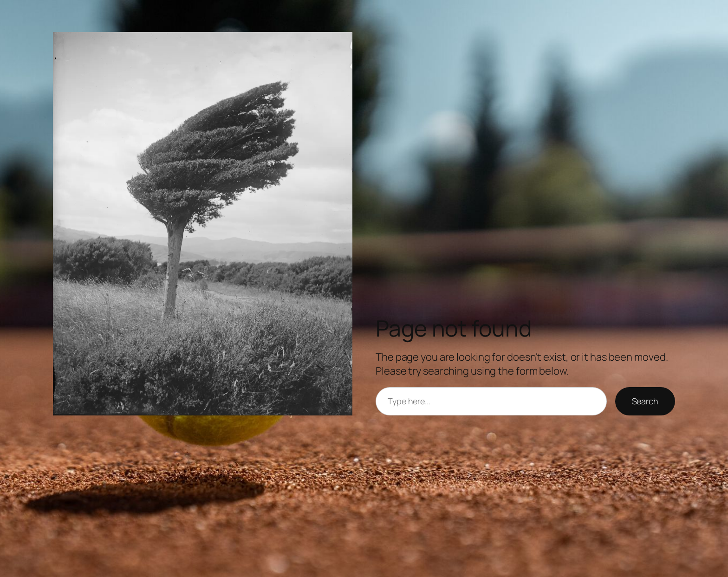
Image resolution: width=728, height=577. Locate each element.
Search (645, 401)
